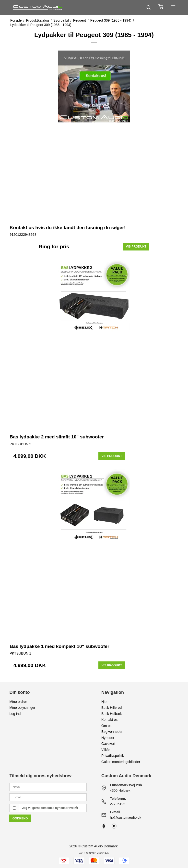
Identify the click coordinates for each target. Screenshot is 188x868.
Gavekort (108, 744)
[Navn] (48, 787)
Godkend (20, 818)
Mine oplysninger (22, 708)
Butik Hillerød (112, 708)
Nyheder (108, 738)
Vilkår (106, 750)
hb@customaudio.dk (126, 817)
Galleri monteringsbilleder (121, 762)
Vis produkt (136, 247)
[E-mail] (48, 797)
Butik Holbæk (112, 714)
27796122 (117, 804)
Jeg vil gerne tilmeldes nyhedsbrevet (50, 808)
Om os (106, 726)
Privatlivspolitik (113, 756)
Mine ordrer (18, 702)
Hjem (105, 702)
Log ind (15, 714)
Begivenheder (112, 732)
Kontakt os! (110, 720)
